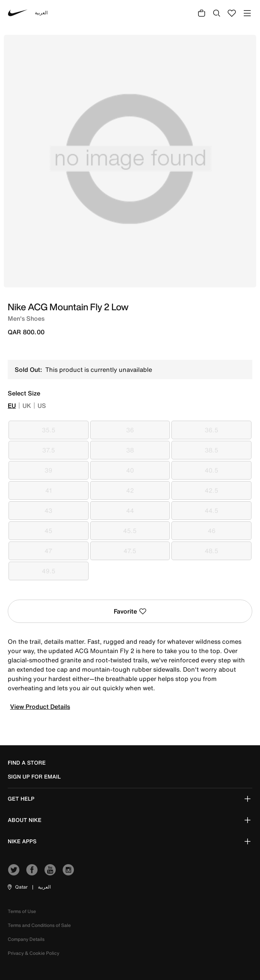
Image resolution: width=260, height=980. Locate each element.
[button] (17, 887)
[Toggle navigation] (247, 13)
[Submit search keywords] (217, 13)
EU (12, 406)
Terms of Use (22, 911)
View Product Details (40, 707)
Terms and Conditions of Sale (39, 925)
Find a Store (27, 763)
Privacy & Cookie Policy (33, 953)
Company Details (26, 939)
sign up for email (34, 777)
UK (27, 406)
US (42, 406)
